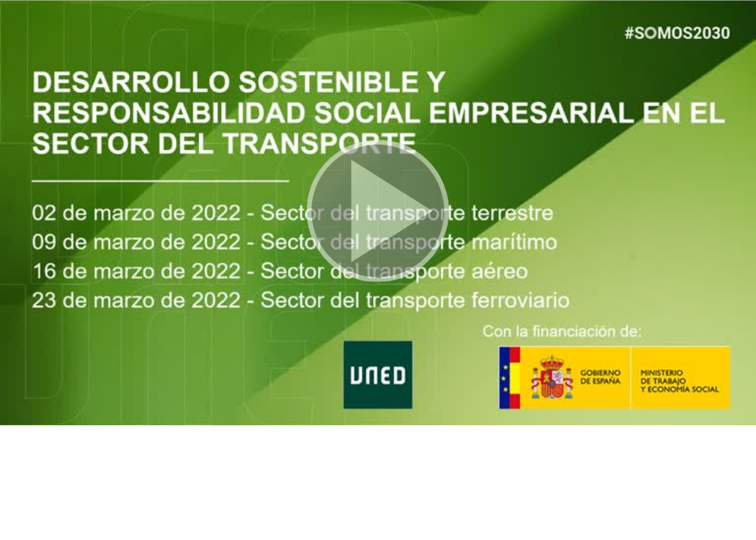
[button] (378, 213)
